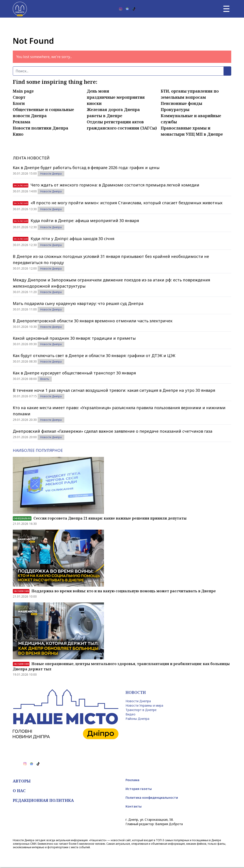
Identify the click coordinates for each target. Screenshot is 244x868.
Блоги (19, 103)
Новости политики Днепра (41, 128)
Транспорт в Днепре (141, 710)
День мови (98, 91)
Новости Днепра (51, 174)
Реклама (22, 122)
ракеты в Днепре (104, 116)
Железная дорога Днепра (113, 109)
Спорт (19, 97)
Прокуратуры (175, 109)
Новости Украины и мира (144, 705)
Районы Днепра (137, 719)
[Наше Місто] (20, 9)
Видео (130, 714)
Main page (23, 91)
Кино (18, 134)
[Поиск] (118, 71)
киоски (94, 103)
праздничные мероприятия (116, 97)
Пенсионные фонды (181, 103)
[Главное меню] (226, 9)
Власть (45, 379)
